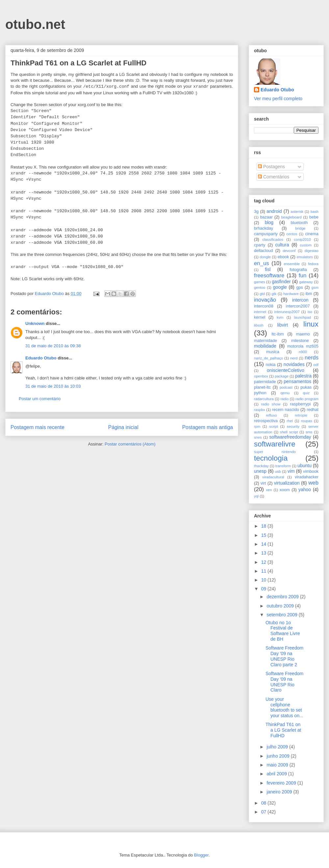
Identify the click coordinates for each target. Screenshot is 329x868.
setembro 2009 (282, 615)
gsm (315, 287)
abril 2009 (277, 774)
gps (299, 287)
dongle (265, 257)
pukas (306, 387)
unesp (260, 471)
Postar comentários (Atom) (130, 444)
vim (291, 471)
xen (269, 490)
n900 (303, 352)
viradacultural (273, 477)
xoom (285, 490)
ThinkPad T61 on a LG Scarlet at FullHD (283, 730)
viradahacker (307, 477)
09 (264, 589)
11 (264, 571)
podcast (286, 387)
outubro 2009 (281, 606)
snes (258, 437)
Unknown (35, 323)
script (274, 426)
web (313, 483)
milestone (300, 341)
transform (283, 466)
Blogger (201, 855)
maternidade (266, 341)
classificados (273, 240)
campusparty (266, 234)
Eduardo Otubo (41, 358)
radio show (271, 404)
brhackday (264, 228)
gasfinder (281, 282)
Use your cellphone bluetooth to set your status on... (284, 707)
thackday (261, 466)
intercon (300, 300)
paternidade (265, 382)
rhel (290, 421)
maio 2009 (278, 765)
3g (256, 212)
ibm (309, 294)
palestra (303, 376)
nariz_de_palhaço (268, 358)
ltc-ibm (278, 334)
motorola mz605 (303, 346)
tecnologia (271, 458)
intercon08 (264, 306)
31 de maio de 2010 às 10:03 (53, 386)
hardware (291, 294)
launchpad (303, 317)
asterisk (297, 212)
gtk (274, 294)
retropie (301, 415)
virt (263, 483)
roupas (307, 421)
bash (315, 212)
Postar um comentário (40, 399)
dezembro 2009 (283, 597)
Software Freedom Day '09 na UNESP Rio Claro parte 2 (284, 656)
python (260, 393)
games (260, 282)
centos (292, 234)
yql (256, 496)
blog (269, 222)
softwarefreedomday (290, 437)
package (282, 376)
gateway (306, 282)
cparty (260, 245)
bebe (314, 217)
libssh (259, 325)
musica (273, 352)
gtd (262, 294)
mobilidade (265, 346)
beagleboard (291, 217)
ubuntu (304, 466)
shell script (289, 432)
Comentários (274, 177)
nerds (312, 358)
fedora (313, 264)
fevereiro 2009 (282, 783)
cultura (282, 245)
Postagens (271, 167)
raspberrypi (300, 404)
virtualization (287, 483)
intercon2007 (298, 306)
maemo (303, 334)
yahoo (305, 490)
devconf (289, 251)
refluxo (271, 415)
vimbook (311, 471)
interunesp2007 (287, 312)
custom (306, 245)
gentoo (260, 287)
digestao (312, 251)
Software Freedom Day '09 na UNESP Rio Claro (284, 682)
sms (309, 432)
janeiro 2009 (280, 792)
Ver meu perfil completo (278, 99)
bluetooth (299, 223)
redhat (313, 410)
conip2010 (302, 240)
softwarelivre (275, 444)
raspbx (260, 410)
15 (264, 535)
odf (316, 365)
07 (264, 812)
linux (311, 324)
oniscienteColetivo (286, 370)
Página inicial (123, 427)
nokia (270, 365)
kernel (260, 317)
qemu (285, 393)
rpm (257, 426)
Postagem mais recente (38, 427)
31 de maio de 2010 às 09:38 (53, 346)
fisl (268, 269)
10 (264, 580)
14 (264, 544)
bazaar (266, 217)
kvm (280, 317)
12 (264, 562)
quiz (306, 393)
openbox (261, 376)
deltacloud (263, 251)
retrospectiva (266, 421)
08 (264, 803)
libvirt (282, 325)
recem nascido (286, 410)
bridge (301, 228)
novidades (294, 364)
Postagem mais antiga (208, 427)
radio (284, 399)
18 (264, 526)
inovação (265, 300)
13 (264, 553)
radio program (307, 399)
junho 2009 (278, 756)
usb (278, 471)
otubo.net (35, 24)
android (274, 211)
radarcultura (264, 399)
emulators (305, 257)
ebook (283, 257)
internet (260, 312)
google (280, 287)
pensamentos (297, 381)
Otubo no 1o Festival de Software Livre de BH (283, 631)
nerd (294, 358)
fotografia (298, 270)
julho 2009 (278, 747)
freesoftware (269, 275)
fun (303, 275)
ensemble (292, 264)
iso (310, 312)
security (293, 426)
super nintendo (275, 452)
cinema (312, 234)
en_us (262, 263)
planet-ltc (262, 387)
